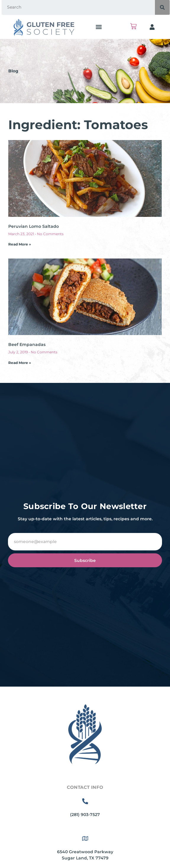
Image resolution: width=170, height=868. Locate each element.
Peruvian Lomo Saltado (34, 226)
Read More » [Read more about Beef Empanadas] (20, 363)
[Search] (162, 7)
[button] (99, 27)
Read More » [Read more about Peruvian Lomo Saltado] (20, 244)
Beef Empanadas (27, 344)
